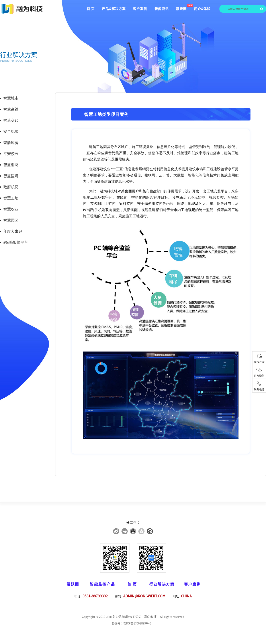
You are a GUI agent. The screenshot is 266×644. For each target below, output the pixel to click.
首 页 (91, 9)
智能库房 (9, 143)
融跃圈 (181, 9)
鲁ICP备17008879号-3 (137, 623)
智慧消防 (9, 165)
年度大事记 (11, 231)
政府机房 (9, 187)
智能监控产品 (102, 584)
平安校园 (9, 154)
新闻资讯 (162, 9)
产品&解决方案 (114, 9)
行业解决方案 (162, 584)
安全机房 (9, 131)
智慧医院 (9, 176)
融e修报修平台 (14, 242)
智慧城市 (9, 98)
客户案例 (140, 9)
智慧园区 (9, 220)
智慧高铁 (9, 109)
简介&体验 (202, 9)
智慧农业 (9, 209)
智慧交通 (9, 120)
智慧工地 (9, 198)
